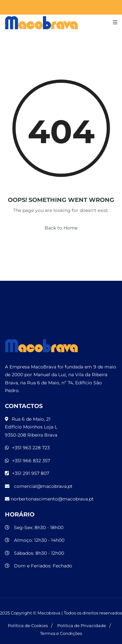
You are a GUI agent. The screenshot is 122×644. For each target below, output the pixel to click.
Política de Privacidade (82, 625)
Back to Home (61, 228)
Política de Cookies (28, 625)
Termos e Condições (61, 633)
